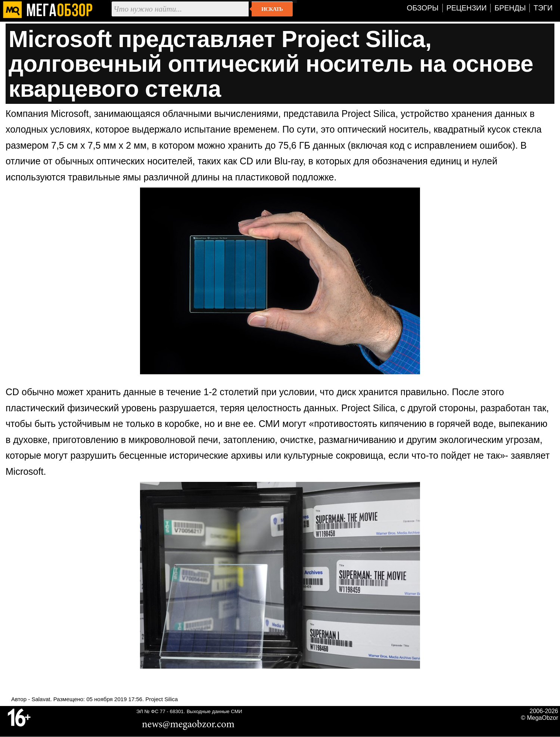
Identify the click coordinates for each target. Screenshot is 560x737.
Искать (272, 9)
